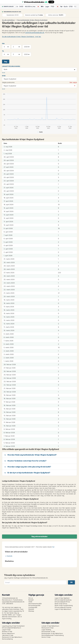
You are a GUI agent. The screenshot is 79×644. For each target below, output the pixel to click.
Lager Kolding (46, 630)
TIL (3, 51)
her (53, 547)
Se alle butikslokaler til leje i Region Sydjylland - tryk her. (22, 37)
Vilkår (30, 602)
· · (26, 7)
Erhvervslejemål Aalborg (63, 600)
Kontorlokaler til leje (48, 631)
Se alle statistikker (8, 20)
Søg (6, 62)
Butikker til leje (7, 631)
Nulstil (3, 73)
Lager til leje (6, 630)
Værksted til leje (8, 635)
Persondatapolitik (34, 605)
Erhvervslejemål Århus (62, 602)
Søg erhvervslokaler (39, 536)
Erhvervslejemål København (12, 628)
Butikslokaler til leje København (52, 633)
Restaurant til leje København (12, 637)
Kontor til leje (46, 637)
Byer (4, 76)
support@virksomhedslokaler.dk (13, 602)
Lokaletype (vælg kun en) (11, 66)
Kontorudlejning (7, 639)
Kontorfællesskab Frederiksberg (53, 635)
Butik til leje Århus (61, 604)
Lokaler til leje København (50, 626)
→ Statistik (9, 556)
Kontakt (31, 600)
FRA (3, 44)
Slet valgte (73, 82)
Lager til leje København (63, 609)
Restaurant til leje (48, 628)
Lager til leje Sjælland (62, 598)
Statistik (31, 609)
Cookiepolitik (33, 607)
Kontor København (8, 633)
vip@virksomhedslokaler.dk (35, 33)
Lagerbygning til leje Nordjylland (13, 626)
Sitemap (31, 611)
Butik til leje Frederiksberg (64, 605)
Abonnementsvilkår (35, 604)
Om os (31, 598)
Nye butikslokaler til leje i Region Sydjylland (32, 20)
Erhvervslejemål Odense (63, 607)
